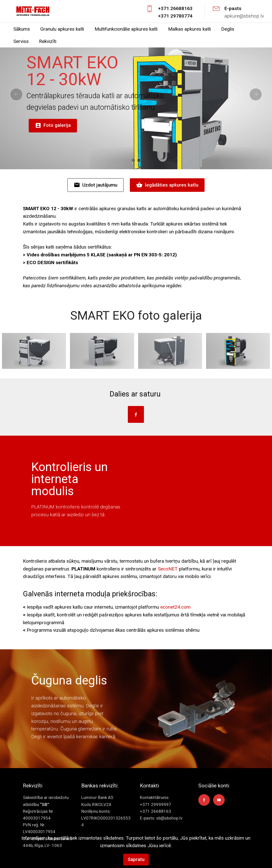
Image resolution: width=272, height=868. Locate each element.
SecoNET (168, 569)
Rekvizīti (48, 41)
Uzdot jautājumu (95, 185)
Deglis (228, 29)
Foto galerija (53, 126)
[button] (16, 94)
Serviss (21, 41)
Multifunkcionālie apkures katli (126, 29)
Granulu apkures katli (62, 29)
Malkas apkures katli (189, 29)
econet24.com (175, 607)
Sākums (22, 29)
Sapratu (136, 859)
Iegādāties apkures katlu (167, 185)
